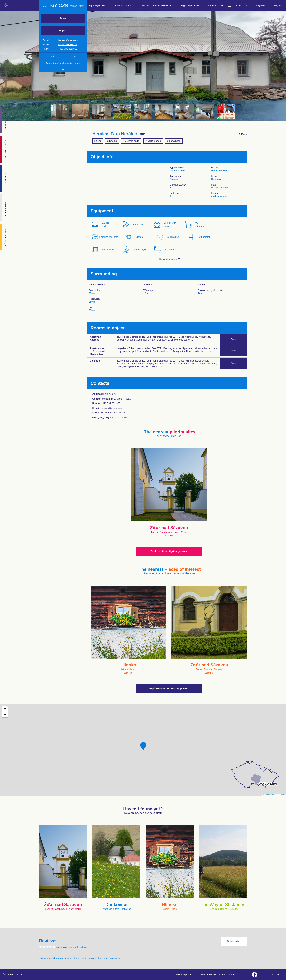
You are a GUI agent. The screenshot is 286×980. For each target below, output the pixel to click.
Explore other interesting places (169, 689)
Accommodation (123, 5)
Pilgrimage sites (97, 5)
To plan (63, 30)
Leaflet (266, 795)
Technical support (182, 974)
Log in (277, 5)
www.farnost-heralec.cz (113, 413)
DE (246, 5)
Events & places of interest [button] (156, 5)
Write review (234, 941)
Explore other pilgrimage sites (169, 551)
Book (63, 18)
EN (235, 5)
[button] (143, 746)
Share (75, 56)
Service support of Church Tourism (219, 974)
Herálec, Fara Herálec (115, 134)
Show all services (170, 259)
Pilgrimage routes (190, 5)
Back (242, 134)
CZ (229, 5)
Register (260, 5)
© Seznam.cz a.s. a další (278, 795)
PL (241, 5)
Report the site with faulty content (63, 63)
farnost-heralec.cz (67, 44)
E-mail (51, 56)
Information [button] (216, 5)
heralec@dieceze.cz (69, 40)
